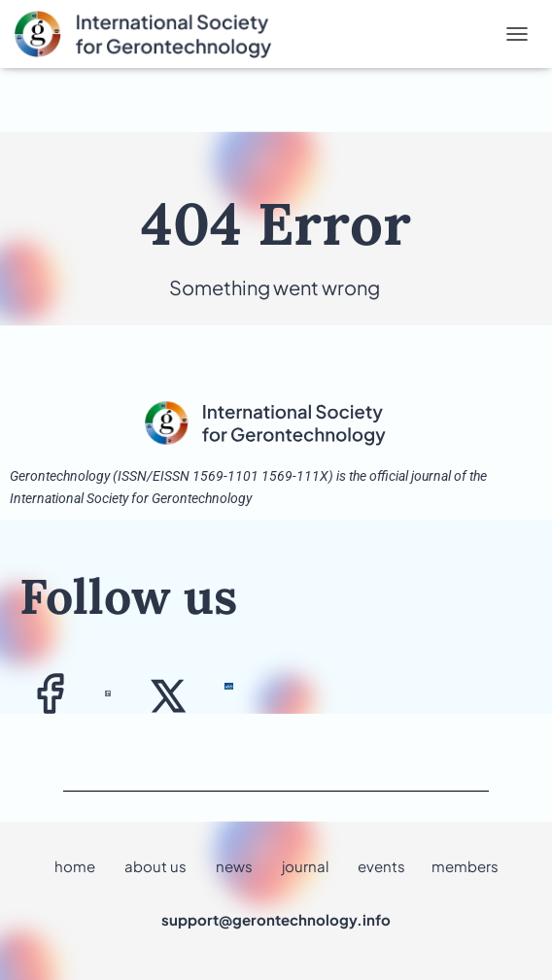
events (381, 866)
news (234, 866)
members (465, 866)
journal (305, 866)
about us (155, 866)
